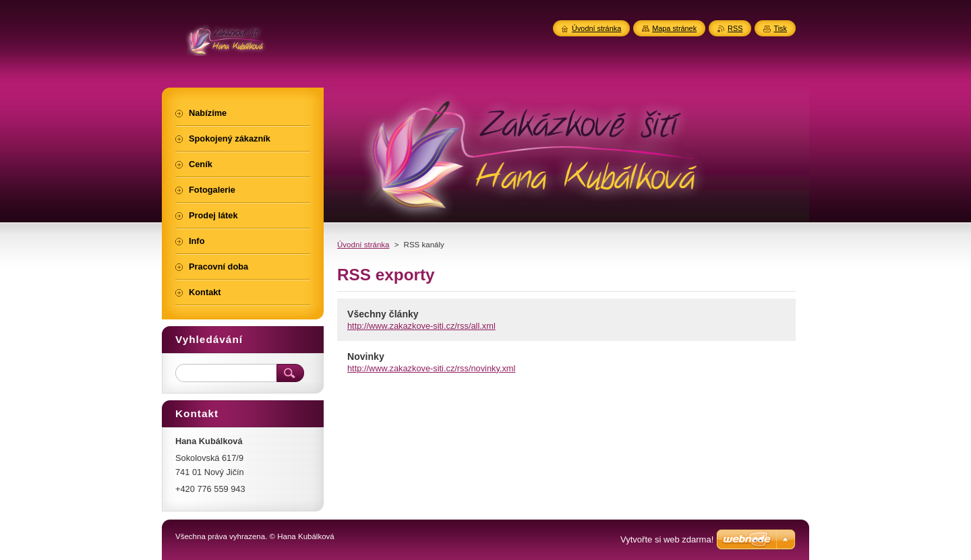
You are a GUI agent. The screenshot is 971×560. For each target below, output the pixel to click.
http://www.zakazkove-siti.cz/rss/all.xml (421, 326)
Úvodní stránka (363, 245)
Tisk (780, 28)
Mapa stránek (674, 28)
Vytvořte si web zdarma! (667, 539)
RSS (735, 28)
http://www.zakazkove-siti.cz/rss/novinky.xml (431, 368)
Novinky (366, 356)
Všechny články (383, 314)
